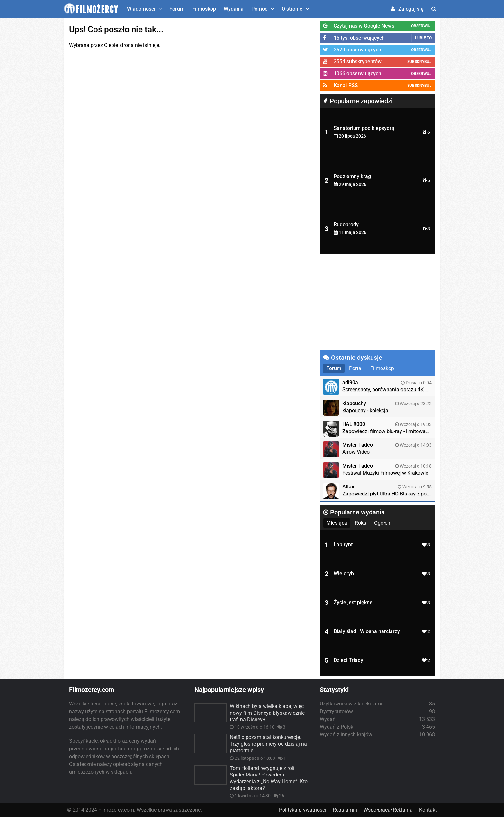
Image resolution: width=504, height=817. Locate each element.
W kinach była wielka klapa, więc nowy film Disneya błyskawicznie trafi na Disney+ (267, 713)
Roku (361, 523)
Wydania (234, 9)
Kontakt (428, 810)
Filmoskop (204, 9)
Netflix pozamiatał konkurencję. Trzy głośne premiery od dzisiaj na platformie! (268, 744)
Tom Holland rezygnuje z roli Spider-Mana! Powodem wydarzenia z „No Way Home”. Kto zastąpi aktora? (269, 778)
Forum (177, 9)
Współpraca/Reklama (388, 810)
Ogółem (383, 523)
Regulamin (345, 810)
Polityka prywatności (303, 810)
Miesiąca (337, 523)
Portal (356, 368)
